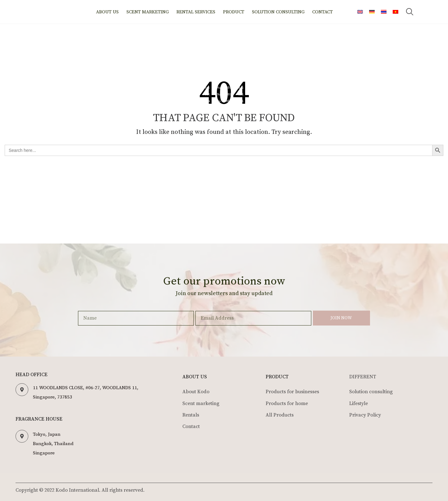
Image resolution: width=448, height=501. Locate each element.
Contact (322, 12)
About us (107, 12)
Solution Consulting (278, 12)
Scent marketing (148, 12)
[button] (410, 12)
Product (234, 12)
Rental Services (196, 12)
